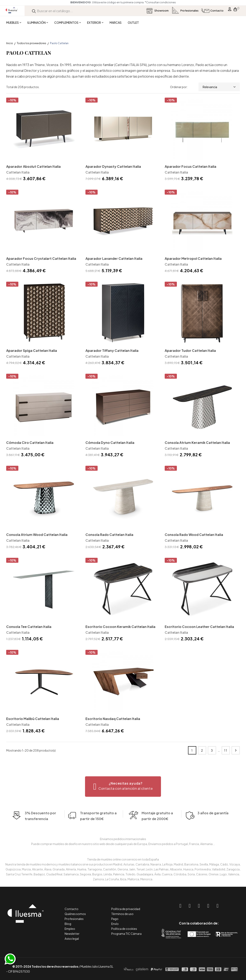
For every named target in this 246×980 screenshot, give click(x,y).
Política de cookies (124, 929)
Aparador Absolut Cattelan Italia (33, 166)
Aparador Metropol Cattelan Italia (193, 258)
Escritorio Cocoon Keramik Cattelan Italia (120, 627)
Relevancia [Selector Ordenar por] (219, 87)
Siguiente (236, 750)
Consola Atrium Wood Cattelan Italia (37, 535)
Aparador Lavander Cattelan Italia (114, 258)
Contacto (72, 909)
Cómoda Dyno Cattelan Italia (110, 443)
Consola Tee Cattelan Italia (29, 627)
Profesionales (74, 919)
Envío (115, 924)
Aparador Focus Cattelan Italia (190, 166)
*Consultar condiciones (160, 2)
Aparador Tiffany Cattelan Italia (112, 351)
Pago (115, 919)
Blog (68, 924)
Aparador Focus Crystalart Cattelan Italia (41, 258)
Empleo (70, 929)
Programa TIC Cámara (126, 934)
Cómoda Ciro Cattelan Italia (30, 443)
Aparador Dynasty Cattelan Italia (113, 166)
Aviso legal (72, 939)
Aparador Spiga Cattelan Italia (32, 351)
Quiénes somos (75, 914)
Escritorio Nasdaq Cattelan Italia (113, 719)
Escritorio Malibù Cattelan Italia (33, 719)
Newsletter (72, 934)
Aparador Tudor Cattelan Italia (190, 351)
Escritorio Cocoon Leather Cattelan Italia (199, 627)
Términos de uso (122, 914)
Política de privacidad (126, 909)
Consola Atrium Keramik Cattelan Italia (197, 443)
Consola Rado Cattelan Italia (109, 535)
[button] (123, 787)
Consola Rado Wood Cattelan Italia (194, 535)
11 (226, 750)
